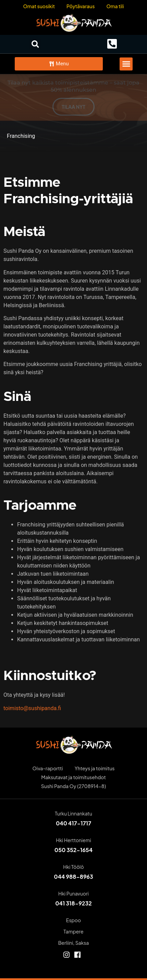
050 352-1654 (73, 850)
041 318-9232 (73, 903)
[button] (35, 44)
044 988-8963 (73, 877)
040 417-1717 (73, 823)
